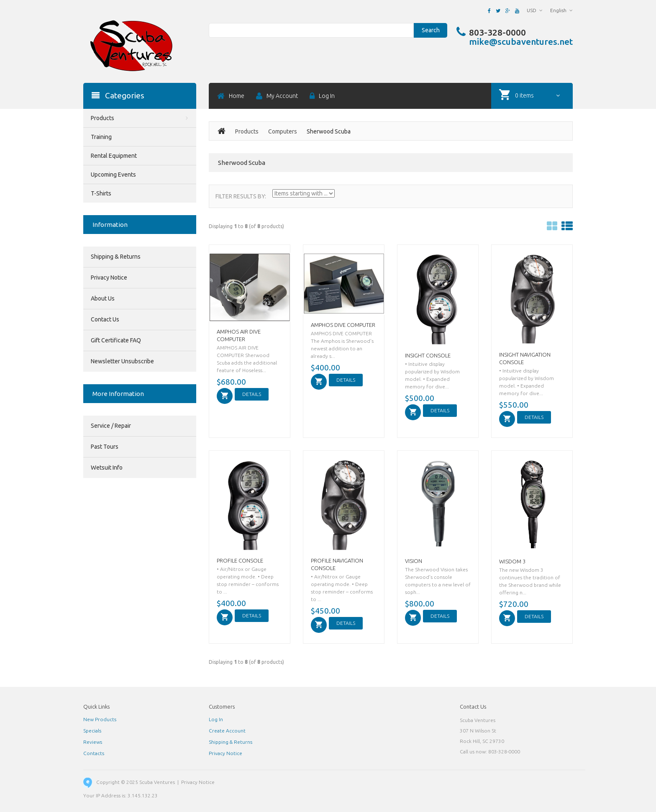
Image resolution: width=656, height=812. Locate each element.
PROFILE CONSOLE (240, 560)
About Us (103, 298)
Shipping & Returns (116, 257)
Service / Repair (111, 426)
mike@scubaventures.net (521, 41)
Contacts (94, 753)
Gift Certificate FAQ (116, 340)
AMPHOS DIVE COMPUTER (343, 325)
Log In (216, 719)
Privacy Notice (109, 278)
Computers (283, 131)
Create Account (227, 731)
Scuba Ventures (157, 782)
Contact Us (105, 319)
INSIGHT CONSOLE (428, 355)
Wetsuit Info (107, 468)
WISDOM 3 (512, 561)
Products (247, 131)
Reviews (93, 742)
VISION (414, 561)
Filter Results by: (241, 196)
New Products (100, 719)
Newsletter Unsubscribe (122, 361)
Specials (92, 731)
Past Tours (105, 447)
